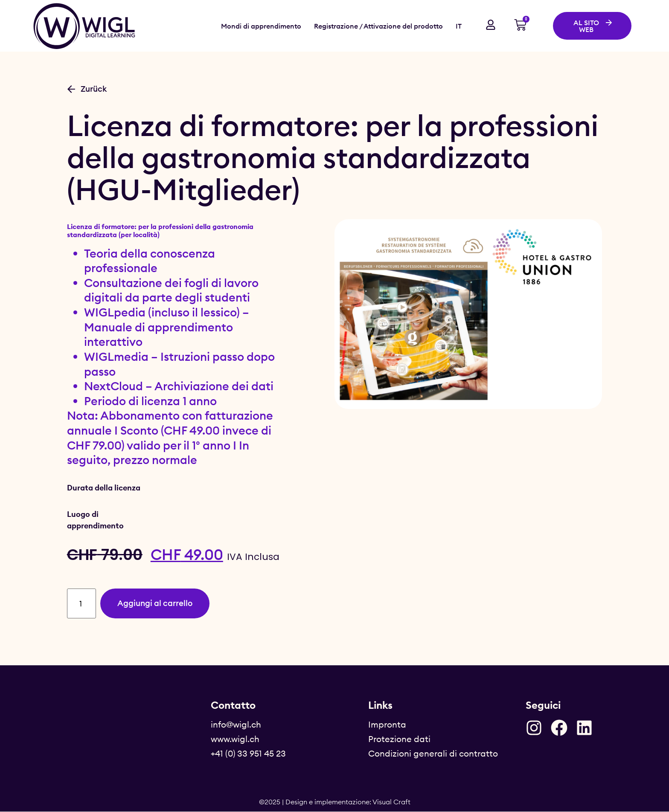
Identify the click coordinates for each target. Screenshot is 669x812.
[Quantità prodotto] (83, 604)
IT (459, 26)
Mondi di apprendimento (261, 26)
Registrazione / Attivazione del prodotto (378, 26)
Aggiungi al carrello (159, 603)
